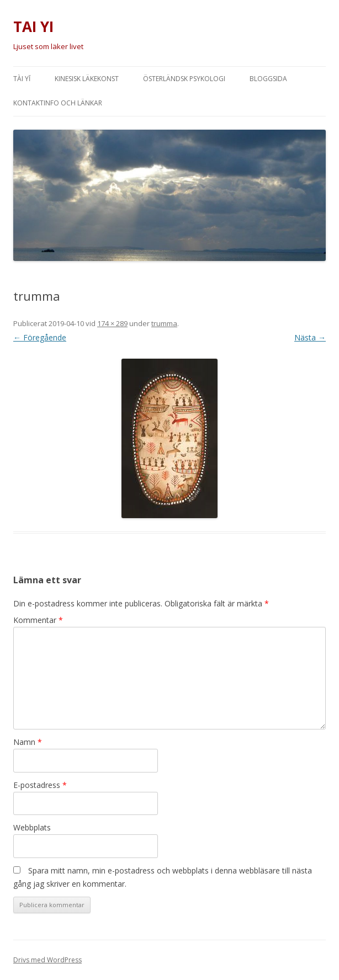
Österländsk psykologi (184, 79)
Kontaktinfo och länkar (58, 103)
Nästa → (310, 337)
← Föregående (40, 337)
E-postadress (40, 785)
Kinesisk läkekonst (87, 79)
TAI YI (33, 26)
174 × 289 (112, 323)
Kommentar (38, 620)
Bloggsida (268, 79)
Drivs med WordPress (47, 960)
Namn (28, 742)
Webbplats (32, 827)
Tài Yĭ (22, 79)
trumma (164, 323)
